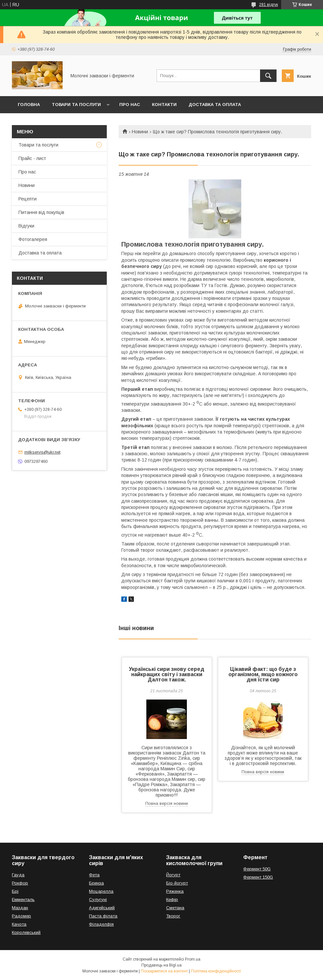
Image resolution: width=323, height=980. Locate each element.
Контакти (164, 105)
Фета (94, 875)
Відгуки (26, 226)
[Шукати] (268, 76)
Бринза (96, 883)
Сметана (175, 908)
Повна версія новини (167, 803)
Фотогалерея (33, 239)
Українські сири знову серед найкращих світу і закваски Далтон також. (167, 674)
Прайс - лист (32, 158)
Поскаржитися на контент (164, 971)
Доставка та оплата (215, 105)
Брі (15, 891)
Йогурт (173, 875)
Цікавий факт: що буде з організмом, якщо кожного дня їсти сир (263, 674)
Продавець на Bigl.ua (161, 965)
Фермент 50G (257, 869)
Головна (29, 105)
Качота (19, 924)
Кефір (172, 900)
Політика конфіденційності (216, 971)
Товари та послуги (76, 105)
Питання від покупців (41, 212)
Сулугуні (98, 900)
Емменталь (23, 900)
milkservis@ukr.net (42, 452)
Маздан (20, 908)
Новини (140, 132)
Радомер (21, 916)
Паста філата (103, 916)
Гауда (18, 875)
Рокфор (20, 883)
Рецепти (28, 199)
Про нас (130, 105)
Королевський (26, 932)
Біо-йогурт (177, 883)
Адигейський (102, 908)
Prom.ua (193, 959)
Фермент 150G (258, 877)
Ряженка (175, 891)
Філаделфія (101, 924)
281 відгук (268, 5)
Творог (173, 916)
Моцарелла (101, 891)
